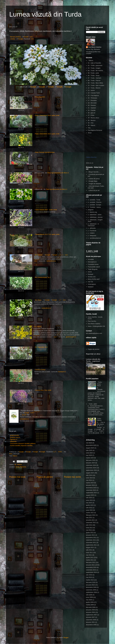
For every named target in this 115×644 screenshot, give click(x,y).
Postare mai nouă (17, 477)
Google (26, 37)
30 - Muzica (92, 120)
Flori (11, 454)
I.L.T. (60, 255)
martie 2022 (90, 513)
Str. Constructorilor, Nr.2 (43, 277)
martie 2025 (90, 458)
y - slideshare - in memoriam (93, 225)
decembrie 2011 (91, 538)
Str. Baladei (39, 255)
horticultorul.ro (51, 261)
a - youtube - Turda (94, 200)
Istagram (91, 210)
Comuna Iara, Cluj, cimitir (43, 390)
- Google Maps (93, 181)
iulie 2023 (89, 498)
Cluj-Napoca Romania (95, 130)
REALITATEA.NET (94, 279)
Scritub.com (92, 277)
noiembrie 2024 (91, 465)
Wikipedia (13, 441)
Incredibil (91, 259)
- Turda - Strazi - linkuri (100, 384)
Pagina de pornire (45, 477)
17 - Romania (92, 100)
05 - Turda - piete (93, 73)
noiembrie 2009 (91, 590)
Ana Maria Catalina (95, 47)
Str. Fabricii (38, 327)
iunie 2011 (89, 553)
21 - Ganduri (92, 108)
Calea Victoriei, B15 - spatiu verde (46, 210)
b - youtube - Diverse (95, 202)
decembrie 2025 (91, 445)
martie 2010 (90, 580)
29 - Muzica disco (93, 118)
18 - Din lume (92, 103)
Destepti (91, 274)
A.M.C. (67, 255)
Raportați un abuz (93, 354)
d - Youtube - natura (94, 207)
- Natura (90, 60)
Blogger (66, 638)
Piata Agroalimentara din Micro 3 (58, 173)
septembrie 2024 (91, 470)
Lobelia (13, 39)
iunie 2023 (89, 500)
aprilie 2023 (90, 505)
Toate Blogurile (93, 269)
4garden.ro (14, 439)
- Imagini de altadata (94, 184)
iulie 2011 (89, 550)
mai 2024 (89, 480)
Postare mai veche (72, 477)
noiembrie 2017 (91, 523)
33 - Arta (91, 123)
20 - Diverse (92, 105)
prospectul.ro (25, 419)
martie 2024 (90, 483)
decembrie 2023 (91, 488)
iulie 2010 (89, 575)
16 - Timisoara (92, 98)
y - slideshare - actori (95, 215)
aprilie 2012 (90, 533)
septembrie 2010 (91, 572)
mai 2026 (89, 443)
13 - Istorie (91, 90)
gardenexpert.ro (71, 337)
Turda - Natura (99, 419)
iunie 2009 (89, 597)
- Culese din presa (94, 179)
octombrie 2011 (91, 542)
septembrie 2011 (91, 545)
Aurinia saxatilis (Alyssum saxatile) (21, 446)
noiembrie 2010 (91, 570)
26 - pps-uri (92, 113)
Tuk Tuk (90, 282)
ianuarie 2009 (90, 610)
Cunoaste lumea (93, 264)
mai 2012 (89, 530)
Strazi (90, 133)
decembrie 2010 (91, 567)
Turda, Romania (21, 467)
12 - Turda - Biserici (94, 88)
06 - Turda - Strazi (94, 75)
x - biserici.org (92, 212)
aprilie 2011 (90, 557)
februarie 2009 (91, 607)
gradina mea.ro (15, 437)
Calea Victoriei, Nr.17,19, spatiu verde (47, 234)
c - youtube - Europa (94, 205)
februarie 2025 (91, 460)
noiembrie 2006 (91, 620)
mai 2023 (89, 503)
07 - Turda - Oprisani (95, 78)
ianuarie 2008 (90, 612)
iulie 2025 (89, 450)
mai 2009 (89, 600)
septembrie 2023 (91, 493)
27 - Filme (91, 115)
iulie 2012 (89, 525)
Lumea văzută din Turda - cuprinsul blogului (93, 361)
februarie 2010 (91, 582)
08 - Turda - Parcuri (94, 80)
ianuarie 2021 (90, 520)
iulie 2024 (89, 475)
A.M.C (31, 37)
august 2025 (90, 448)
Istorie (90, 272)
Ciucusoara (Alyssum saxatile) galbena (23, 443)
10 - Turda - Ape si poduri (96, 85)
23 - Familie (92, 110)
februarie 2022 (91, 515)
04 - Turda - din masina (95, 71)
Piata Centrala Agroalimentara (45, 152)
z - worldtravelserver (94, 238)
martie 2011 (90, 560)
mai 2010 (89, 577)
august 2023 (90, 495)
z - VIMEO (91, 233)
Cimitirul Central (40, 370)
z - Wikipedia (92, 236)
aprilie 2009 (90, 602)
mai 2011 (89, 555)
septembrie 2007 (91, 615)
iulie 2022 (89, 508)
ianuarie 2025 (90, 463)
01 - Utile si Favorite (94, 63)
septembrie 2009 (91, 592)
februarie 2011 (91, 562)
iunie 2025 (89, 453)
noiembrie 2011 (91, 540)
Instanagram (92, 284)
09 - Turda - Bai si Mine (95, 83)
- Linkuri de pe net (94, 190)
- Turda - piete (92, 404)
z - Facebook (92, 231)
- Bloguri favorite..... (94, 172)
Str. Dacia (38, 300)
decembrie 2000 (91, 625)
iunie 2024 (89, 478)
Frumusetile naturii (94, 267)
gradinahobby (15, 435)
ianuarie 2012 (90, 535)
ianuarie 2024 (90, 485)
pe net (24, 415)
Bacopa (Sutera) (15, 37)
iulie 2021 (89, 518)
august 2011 (90, 547)
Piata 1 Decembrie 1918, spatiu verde (47, 115)
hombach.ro (62, 372)
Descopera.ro (92, 262)
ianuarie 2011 (90, 565)
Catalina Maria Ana (91, 157)
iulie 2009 (89, 595)
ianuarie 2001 (90, 622)
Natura (15, 456)
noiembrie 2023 (91, 490)
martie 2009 (90, 605)
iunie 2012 (89, 528)
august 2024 (90, 473)
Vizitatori (91, 287)
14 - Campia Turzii (94, 93)
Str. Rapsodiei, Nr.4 (41, 347)
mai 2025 (89, 455)
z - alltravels (92, 228)
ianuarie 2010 (90, 585)
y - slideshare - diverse (95, 217)
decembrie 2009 (91, 587)
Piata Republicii (40, 97)
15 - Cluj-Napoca (93, 95)
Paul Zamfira (92, 321)
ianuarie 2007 (90, 617)
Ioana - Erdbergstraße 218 (96, 326)
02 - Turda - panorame (95, 65)
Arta (89, 128)
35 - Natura (18, 464)
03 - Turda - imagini (94, 68)
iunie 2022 (89, 510)
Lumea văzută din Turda (45, 14)
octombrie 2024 (91, 468)
